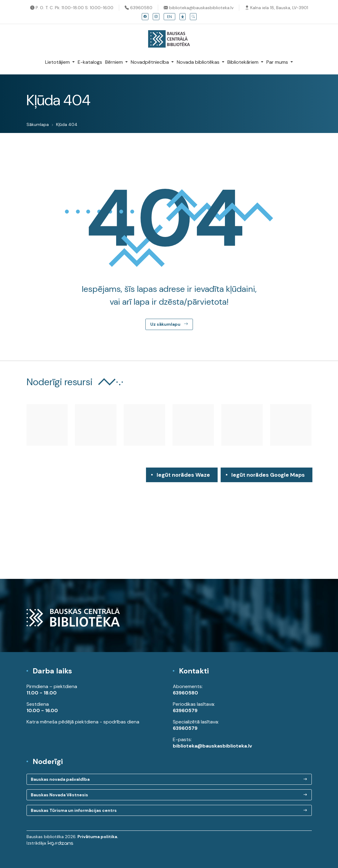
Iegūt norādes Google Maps (268, 477)
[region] (169, 523)
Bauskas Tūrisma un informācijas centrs (74, 810)
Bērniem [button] (115, 62)
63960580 (139, 8)
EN (169, 17)
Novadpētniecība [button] (150, 62)
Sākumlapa (38, 124)
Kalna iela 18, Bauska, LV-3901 (276, 8)
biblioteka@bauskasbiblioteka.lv (199, 8)
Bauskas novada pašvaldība (60, 779)
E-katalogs (90, 62)
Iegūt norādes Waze (183, 475)
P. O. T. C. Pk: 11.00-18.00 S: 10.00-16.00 (72, 8)
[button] (183, 17)
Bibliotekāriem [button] (244, 62)
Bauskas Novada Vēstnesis (59, 795)
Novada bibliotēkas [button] (199, 62)
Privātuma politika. (98, 837)
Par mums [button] (278, 62)
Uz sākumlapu (169, 324)
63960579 (185, 710)
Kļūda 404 (67, 124)
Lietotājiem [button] (58, 62)
